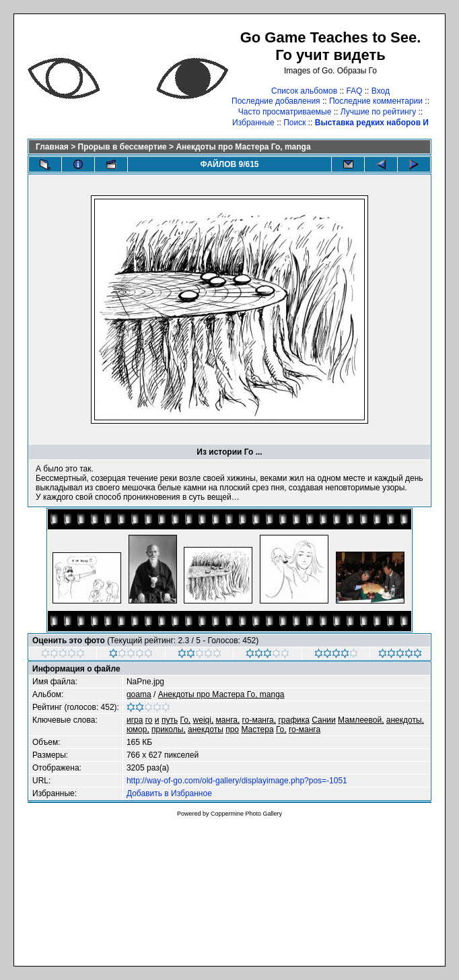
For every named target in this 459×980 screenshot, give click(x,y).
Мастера (257, 729)
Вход (381, 91)
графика (294, 720)
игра (135, 720)
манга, (228, 720)
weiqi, (204, 720)
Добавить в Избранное (169, 793)
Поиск (294, 123)
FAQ (354, 91)
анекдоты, (405, 720)
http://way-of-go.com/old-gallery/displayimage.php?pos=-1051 (237, 781)
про (232, 729)
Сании (324, 720)
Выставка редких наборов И (372, 123)
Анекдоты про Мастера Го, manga (243, 147)
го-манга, (259, 720)
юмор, (138, 729)
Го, (186, 720)
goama (139, 694)
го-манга (305, 729)
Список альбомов (304, 91)
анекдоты (206, 729)
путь (170, 720)
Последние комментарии (376, 101)
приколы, (169, 729)
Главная (52, 147)
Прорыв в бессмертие (122, 147)
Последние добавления (276, 101)
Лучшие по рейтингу (378, 112)
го (149, 720)
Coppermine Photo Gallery (246, 814)
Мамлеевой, (361, 720)
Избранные (253, 123)
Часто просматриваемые (285, 112)
